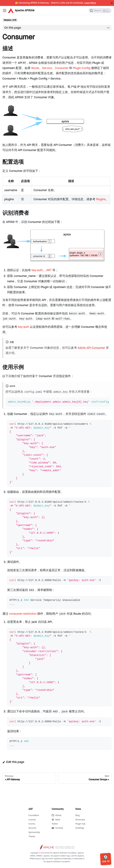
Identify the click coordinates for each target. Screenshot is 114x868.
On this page (13, 28)
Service (47, 68)
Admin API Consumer (91, 348)
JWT (49, 270)
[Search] (100, 11)
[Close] (112, 3)
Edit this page (13, 762)
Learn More (90, 3)
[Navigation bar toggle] (5, 11)
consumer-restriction (23, 614)
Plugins (101, 199)
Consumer (62, 68)
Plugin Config (82, 68)
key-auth (37, 270)
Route (35, 68)
